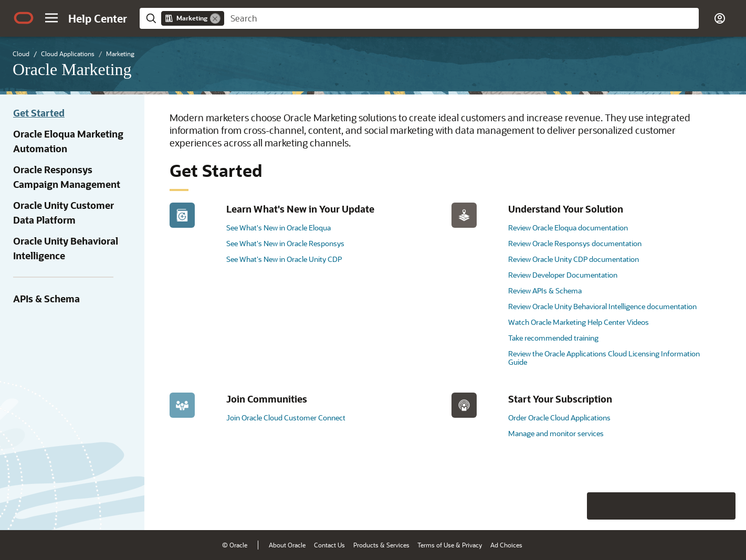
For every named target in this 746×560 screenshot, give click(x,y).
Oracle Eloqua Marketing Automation (68, 141)
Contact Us (329, 545)
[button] (51, 18)
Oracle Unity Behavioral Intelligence (66, 248)
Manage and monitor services (556, 433)
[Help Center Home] (98, 18)
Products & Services (381, 545)
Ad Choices (506, 545)
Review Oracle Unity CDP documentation (574, 259)
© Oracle (235, 545)
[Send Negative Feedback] (695, 506)
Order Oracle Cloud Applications (559, 418)
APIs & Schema (46, 299)
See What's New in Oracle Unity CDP (284, 259)
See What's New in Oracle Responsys (285, 243)
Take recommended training (553, 338)
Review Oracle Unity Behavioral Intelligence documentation (602, 306)
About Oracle (287, 545)
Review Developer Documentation (563, 275)
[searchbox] (461, 18)
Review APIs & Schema (545, 290)
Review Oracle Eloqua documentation (568, 228)
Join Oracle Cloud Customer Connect (286, 418)
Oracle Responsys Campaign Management (67, 177)
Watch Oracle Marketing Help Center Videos (579, 322)
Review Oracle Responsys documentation (575, 243)
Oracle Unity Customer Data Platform (64, 213)
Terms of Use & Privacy (450, 545)
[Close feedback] (575, 506)
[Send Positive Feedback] (722, 506)
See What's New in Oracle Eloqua (279, 228)
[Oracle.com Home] (24, 18)
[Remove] (215, 18)
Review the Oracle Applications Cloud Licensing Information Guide (604, 358)
